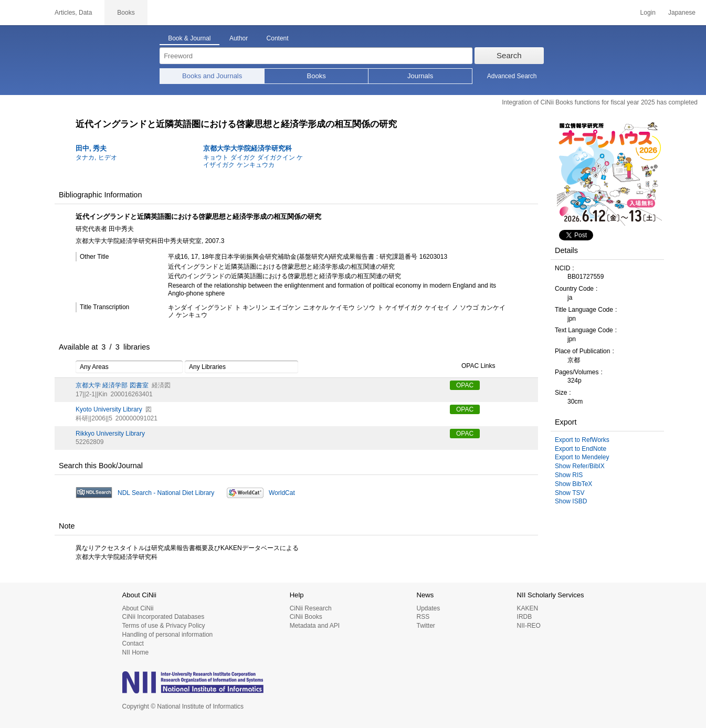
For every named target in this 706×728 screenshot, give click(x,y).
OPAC (465, 385)
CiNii (21, 13)
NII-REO (529, 626)
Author (239, 38)
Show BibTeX (573, 484)
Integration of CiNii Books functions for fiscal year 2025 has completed (600, 102)
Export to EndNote (581, 449)
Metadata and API (315, 626)
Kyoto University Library (109, 409)
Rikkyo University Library (110, 434)
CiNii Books (306, 617)
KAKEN (528, 608)
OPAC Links (472, 366)
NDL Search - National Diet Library (166, 493)
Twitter (425, 626)
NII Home (136, 652)
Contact (133, 643)
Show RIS (569, 475)
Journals (420, 76)
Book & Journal (189, 38)
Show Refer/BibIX (580, 466)
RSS (423, 617)
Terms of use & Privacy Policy (164, 626)
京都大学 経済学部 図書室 (112, 385)
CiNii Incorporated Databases (164, 617)
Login (648, 13)
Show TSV (570, 493)
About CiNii (138, 608)
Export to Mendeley (582, 457)
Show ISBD (571, 501)
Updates (428, 608)
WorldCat (282, 493)
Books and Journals (212, 76)
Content (278, 38)
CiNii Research (311, 608)
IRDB (525, 617)
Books (317, 76)
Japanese (682, 13)
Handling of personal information (168, 635)
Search (509, 55)
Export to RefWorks (582, 440)
